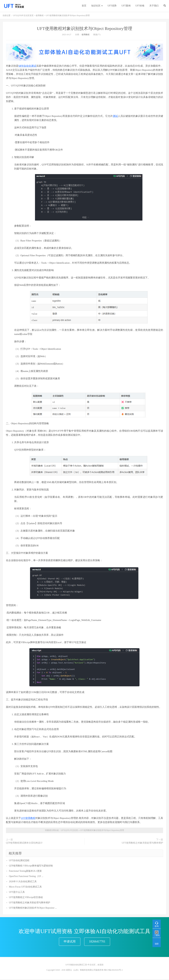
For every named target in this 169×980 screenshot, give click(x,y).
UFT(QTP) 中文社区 (69, 830)
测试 (115, 116)
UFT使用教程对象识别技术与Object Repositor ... (33, 908)
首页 (84, 6)
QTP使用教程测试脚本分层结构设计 (24, 843)
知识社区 (96, 6)
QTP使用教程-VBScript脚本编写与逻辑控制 (31, 866)
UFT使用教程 (28, 818)
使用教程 (40, 15)
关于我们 (154, 6)
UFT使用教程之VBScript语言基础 (26, 897)
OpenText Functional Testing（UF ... (26, 876)
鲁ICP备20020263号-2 (113, 971)
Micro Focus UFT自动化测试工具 (25, 887)
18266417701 (97, 942)
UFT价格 (140, 6)
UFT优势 (112, 6)
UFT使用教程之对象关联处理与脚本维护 (142, 843)
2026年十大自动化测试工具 (23, 882)
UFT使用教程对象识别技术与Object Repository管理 (84, 29)
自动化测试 (30, 66)
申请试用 (70, 942)
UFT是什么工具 (17, 892)
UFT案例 (126, 6)
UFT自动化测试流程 (19, 860)
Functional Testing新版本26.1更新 (25, 871)
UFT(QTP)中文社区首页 (23, 15)
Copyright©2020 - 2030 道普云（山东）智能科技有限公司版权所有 (75, 971)
